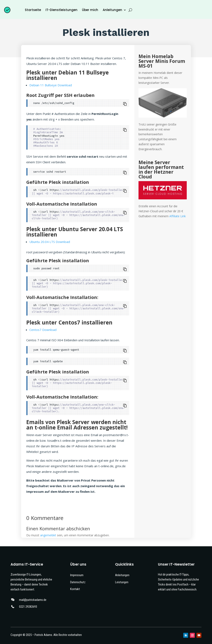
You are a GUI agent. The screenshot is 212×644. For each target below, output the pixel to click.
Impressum (77, 575)
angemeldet (48, 535)
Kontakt (75, 589)
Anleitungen (112, 10)
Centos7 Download (43, 330)
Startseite (33, 10)
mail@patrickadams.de (33, 600)
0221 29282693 (28, 607)
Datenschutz (78, 582)
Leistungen (122, 582)
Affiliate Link (178, 216)
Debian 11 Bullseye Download (51, 85)
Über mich (90, 10)
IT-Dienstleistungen (61, 10)
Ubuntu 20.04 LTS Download (50, 242)
